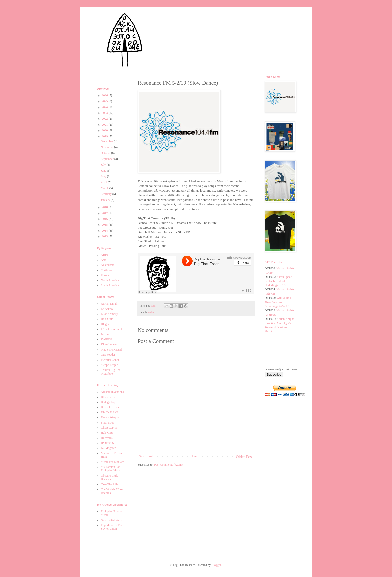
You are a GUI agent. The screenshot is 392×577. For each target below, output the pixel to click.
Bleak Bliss (108, 397)
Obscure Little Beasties (110, 477)
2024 (105, 107)
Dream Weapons (111, 417)
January (106, 200)
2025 (105, 101)
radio (151, 312)
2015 (105, 225)
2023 (105, 113)
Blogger (216, 565)
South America (110, 285)
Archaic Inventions (112, 392)
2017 (105, 213)
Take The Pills (110, 484)
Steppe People (109, 365)
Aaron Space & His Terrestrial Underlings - (278, 281)
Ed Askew (107, 309)
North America (110, 280)
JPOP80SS (107, 443)
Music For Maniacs (113, 462)
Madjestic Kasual (111, 350)
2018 (105, 207)
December (107, 141)
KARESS (107, 339)
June (104, 171)
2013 (105, 236)
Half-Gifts (107, 319)
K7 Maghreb (109, 448)
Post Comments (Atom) (168, 465)
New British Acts (111, 520)
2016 (105, 219)
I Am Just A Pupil (112, 329)
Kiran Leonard (110, 344)
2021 (105, 125)
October (106, 153)
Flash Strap (108, 423)
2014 (105, 231)
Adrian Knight (110, 304)
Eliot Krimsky (109, 314)
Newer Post (146, 456)
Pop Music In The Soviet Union (112, 527)
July (104, 165)
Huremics (107, 438)
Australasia (108, 265)
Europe (105, 275)
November (107, 147)
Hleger (105, 324)
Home (194, 456)
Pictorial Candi (110, 360)
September (107, 159)
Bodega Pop (108, 402)
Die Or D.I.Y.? (110, 412)
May (104, 176)
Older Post (244, 457)
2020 (105, 130)
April (104, 182)
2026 (105, 95)
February (106, 194)
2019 (105, 136)
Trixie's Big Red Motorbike (111, 372)
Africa (105, 255)
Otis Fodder (108, 355)
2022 (105, 119)
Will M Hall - (279, 302)
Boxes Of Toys (110, 407)
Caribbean (107, 270)
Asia (104, 260)
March (105, 188)
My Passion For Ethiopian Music (111, 469)
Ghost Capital (109, 428)
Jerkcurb (106, 334)
